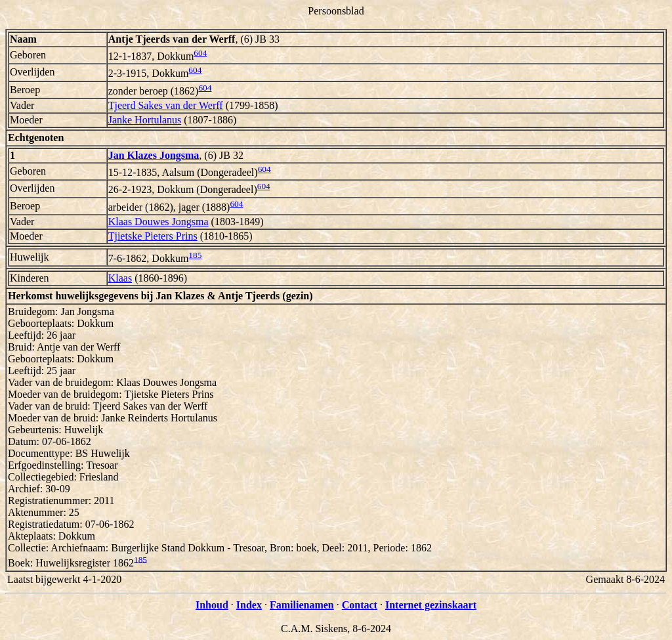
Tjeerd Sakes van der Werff (166, 105)
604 (200, 53)
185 (195, 255)
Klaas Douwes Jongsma (158, 222)
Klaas (120, 278)
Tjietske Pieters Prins (153, 236)
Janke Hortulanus (145, 120)
